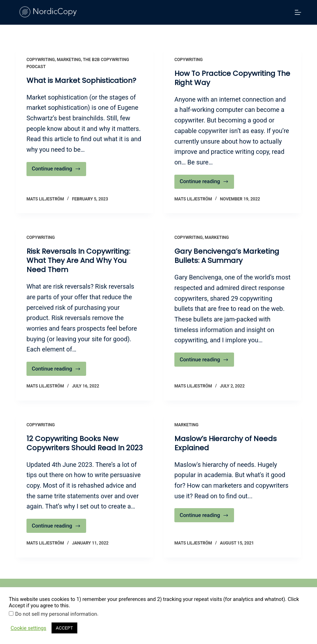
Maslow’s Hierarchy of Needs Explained (226, 443)
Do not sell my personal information (56, 614)
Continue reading (59, 171)
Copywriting (41, 60)
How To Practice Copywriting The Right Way (232, 78)
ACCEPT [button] (64, 628)
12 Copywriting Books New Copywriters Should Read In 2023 (85, 443)
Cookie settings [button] (28, 628)
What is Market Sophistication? (81, 80)
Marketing (69, 60)
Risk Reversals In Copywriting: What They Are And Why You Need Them (78, 260)
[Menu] (298, 12)
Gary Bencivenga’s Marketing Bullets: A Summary (227, 256)
